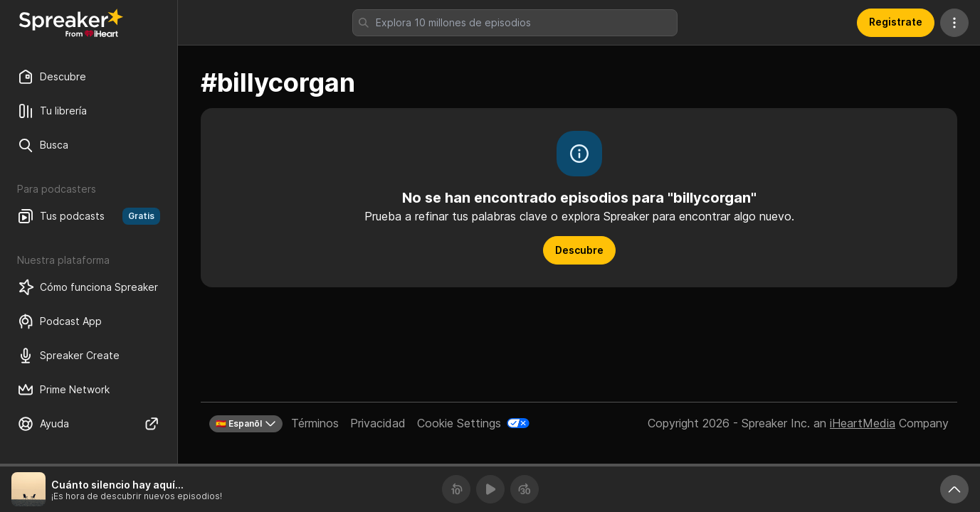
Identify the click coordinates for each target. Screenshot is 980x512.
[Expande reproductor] (954, 489)
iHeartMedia (863, 423)
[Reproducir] (490, 489)
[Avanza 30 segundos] (525, 489)
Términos (315, 423)
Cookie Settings (459, 423)
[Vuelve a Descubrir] (71, 23)
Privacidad (378, 423)
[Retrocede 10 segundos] (456, 489)
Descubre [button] (579, 250)
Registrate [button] (896, 22)
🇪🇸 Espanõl (246, 424)
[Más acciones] (954, 23)
